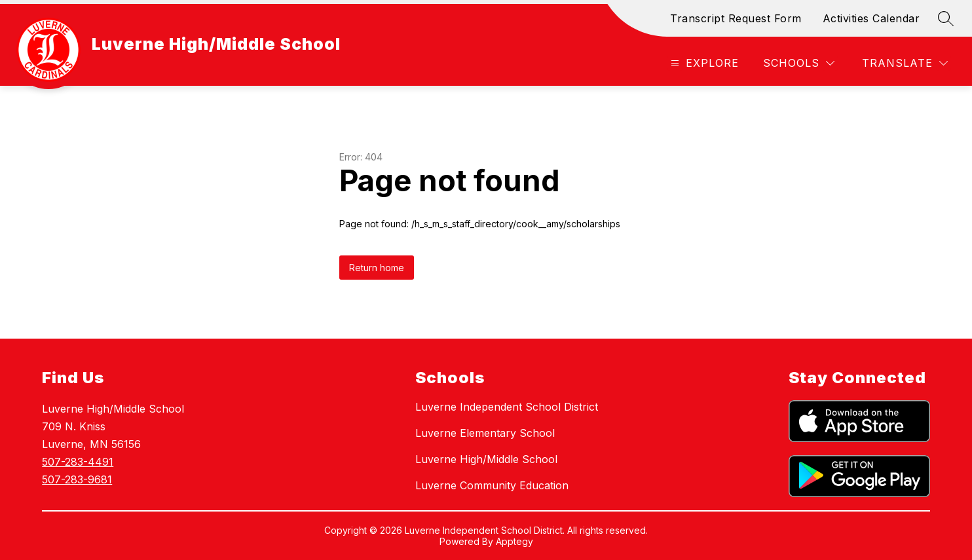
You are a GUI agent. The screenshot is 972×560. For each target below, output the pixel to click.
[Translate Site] (905, 63)
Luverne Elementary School (485, 433)
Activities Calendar (871, 18)
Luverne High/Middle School (486, 459)
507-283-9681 (77, 479)
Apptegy (514, 541)
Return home (377, 268)
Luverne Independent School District (507, 407)
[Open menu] (703, 63)
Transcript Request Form (736, 18)
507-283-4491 (78, 462)
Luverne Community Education (492, 485)
